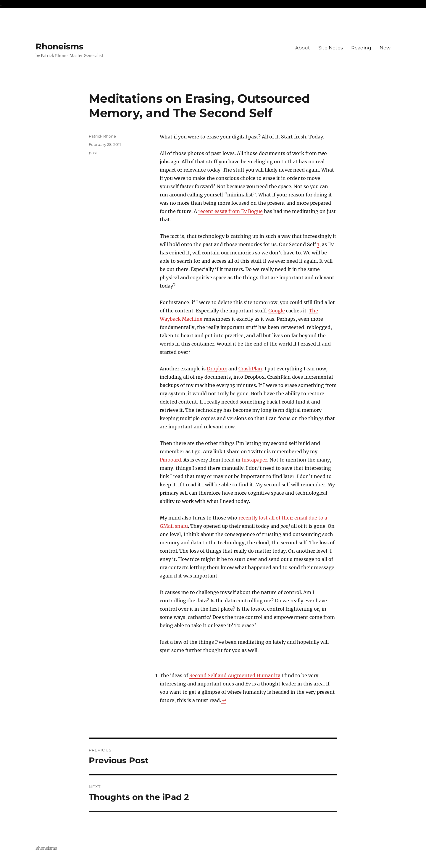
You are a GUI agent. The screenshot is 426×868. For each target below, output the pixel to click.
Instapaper (254, 460)
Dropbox (217, 369)
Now (385, 48)
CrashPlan (250, 369)
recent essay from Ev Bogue (230, 211)
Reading (361, 48)
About (303, 48)
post (93, 153)
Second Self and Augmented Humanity (235, 675)
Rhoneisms (59, 46)
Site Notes (331, 48)
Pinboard (170, 460)
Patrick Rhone (102, 136)
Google (277, 311)
